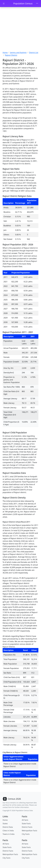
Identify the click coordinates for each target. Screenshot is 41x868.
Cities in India (8, 831)
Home (5, 53)
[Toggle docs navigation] (4, 4)
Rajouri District (11, 55)
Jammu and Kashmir (18, 53)
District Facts (27, 827)
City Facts (26, 834)
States (5, 824)
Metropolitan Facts (30, 831)
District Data (8, 827)
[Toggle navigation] (37, 4)
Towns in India (9, 834)
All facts (25, 820)
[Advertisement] (20, 29)
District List (34, 53)
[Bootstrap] (12, 799)
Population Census (23, 3)
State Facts (26, 824)
